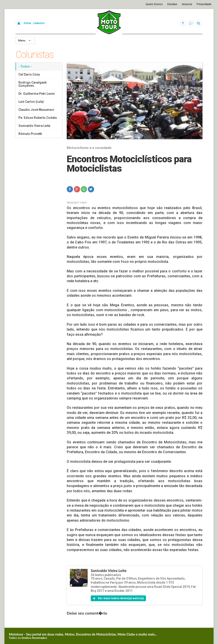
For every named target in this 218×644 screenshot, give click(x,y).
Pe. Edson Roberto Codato (38, 118)
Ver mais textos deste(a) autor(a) (118, 598)
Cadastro (39, 23)
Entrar (27, 23)
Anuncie (187, 4)
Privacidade (204, 4)
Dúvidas (172, 4)
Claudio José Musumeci (36, 110)
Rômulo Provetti (30, 134)
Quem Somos (154, 4)
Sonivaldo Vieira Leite (34, 126)
